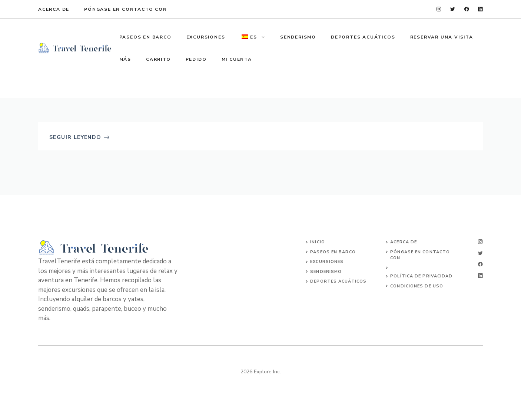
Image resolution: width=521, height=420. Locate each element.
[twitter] (453, 9)
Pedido (196, 59)
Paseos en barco (333, 252)
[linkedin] (480, 9)
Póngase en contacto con (125, 9)
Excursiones (327, 262)
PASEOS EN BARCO (145, 37)
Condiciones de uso (417, 286)
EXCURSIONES (206, 37)
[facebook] (467, 9)
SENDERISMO (298, 37)
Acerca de (54, 9)
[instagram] (439, 9)
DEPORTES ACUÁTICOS (363, 37)
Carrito (158, 59)
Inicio (318, 242)
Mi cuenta (237, 59)
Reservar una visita (442, 37)
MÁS (125, 59)
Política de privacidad (421, 276)
